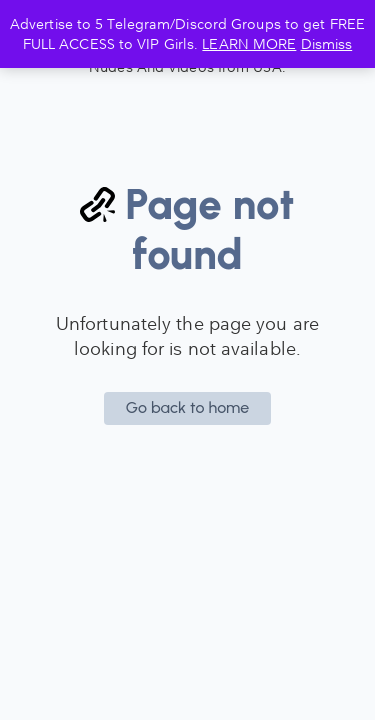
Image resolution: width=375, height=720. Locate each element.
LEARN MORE (249, 43)
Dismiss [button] (327, 43)
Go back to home (188, 407)
